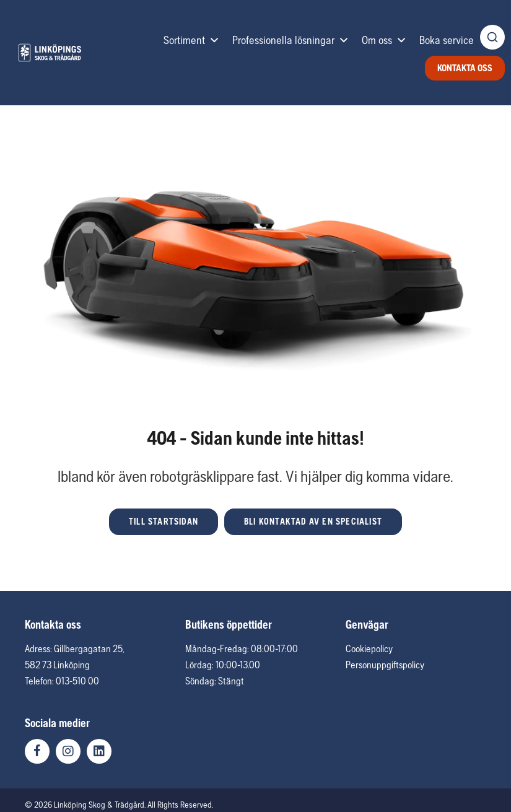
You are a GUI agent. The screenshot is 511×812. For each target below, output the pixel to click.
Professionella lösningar (291, 40)
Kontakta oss (465, 68)
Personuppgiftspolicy (385, 665)
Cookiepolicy (369, 648)
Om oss (384, 40)
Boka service (447, 40)
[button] (164, 522)
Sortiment (192, 40)
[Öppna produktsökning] (492, 37)
